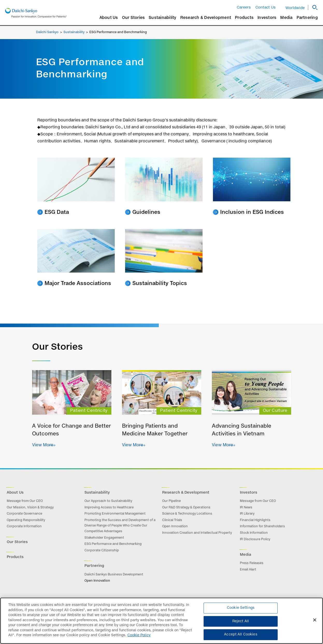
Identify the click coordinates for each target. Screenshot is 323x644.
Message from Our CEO (25, 501)
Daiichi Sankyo (47, 32)
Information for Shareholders (262, 526)
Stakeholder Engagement (104, 538)
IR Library (247, 514)
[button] (313, 8)
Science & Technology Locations (187, 514)
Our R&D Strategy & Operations (186, 508)
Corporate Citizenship (102, 551)
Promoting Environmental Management (115, 514)
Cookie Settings (241, 608)
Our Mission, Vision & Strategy (30, 508)
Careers (244, 8)
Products (244, 18)
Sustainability (163, 18)
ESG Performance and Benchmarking (113, 544)
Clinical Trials (172, 520)
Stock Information (254, 533)
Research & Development (206, 18)
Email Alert (248, 570)
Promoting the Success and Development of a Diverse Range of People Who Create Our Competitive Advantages (120, 526)
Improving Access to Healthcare (109, 508)
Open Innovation (175, 526)
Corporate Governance (24, 514)
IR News (246, 508)
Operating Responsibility (26, 520)
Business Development (125, 575)
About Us (109, 18)
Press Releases (252, 563)
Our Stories (134, 18)
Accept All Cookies (241, 635)
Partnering (307, 18)
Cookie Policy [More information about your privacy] (139, 635)
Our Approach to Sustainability (108, 501)
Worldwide (295, 8)
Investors (267, 18)
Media (286, 18)
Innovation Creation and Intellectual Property (197, 533)
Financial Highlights (255, 520)
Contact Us (265, 8)
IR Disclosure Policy (255, 539)
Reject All (241, 621)
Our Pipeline (171, 501)
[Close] (315, 620)
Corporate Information (24, 526)
